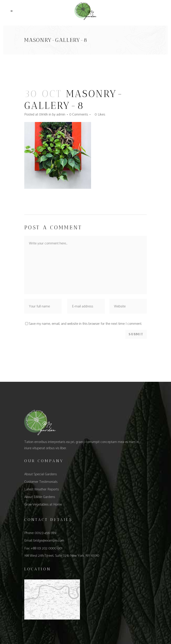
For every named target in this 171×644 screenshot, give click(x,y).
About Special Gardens (41, 474)
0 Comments (79, 115)
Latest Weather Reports (42, 489)
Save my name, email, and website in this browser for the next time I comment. (85, 324)
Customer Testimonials (41, 482)
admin (61, 115)
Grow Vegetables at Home (43, 505)
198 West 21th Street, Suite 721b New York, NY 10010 (62, 556)
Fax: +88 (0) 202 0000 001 (43, 548)
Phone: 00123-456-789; (40, 533)
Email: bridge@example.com (44, 541)
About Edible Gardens (40, 497)
